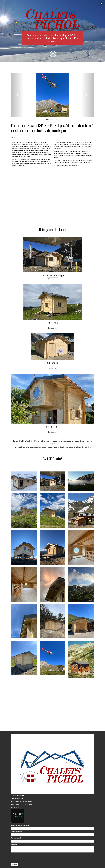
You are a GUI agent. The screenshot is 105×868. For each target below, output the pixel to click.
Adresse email (16, 838)
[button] (17, 95)
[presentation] (24, 858)
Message (14, 844)
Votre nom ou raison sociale (20, 825)
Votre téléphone (16, 832)
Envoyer (14, 864)
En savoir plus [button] (52, 279)
